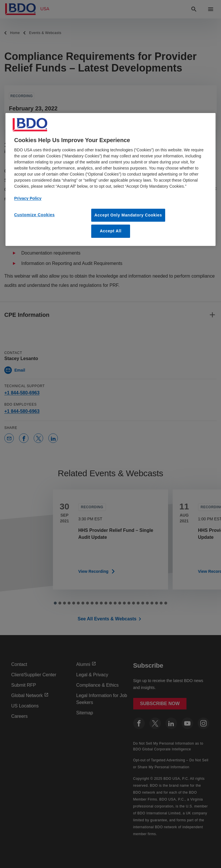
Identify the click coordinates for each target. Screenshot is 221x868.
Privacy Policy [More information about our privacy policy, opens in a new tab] (28, 198)
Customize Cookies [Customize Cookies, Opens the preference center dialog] (34, 215)
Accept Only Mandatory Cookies (128, 215)
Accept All (111, 231)
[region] (110, 179)
